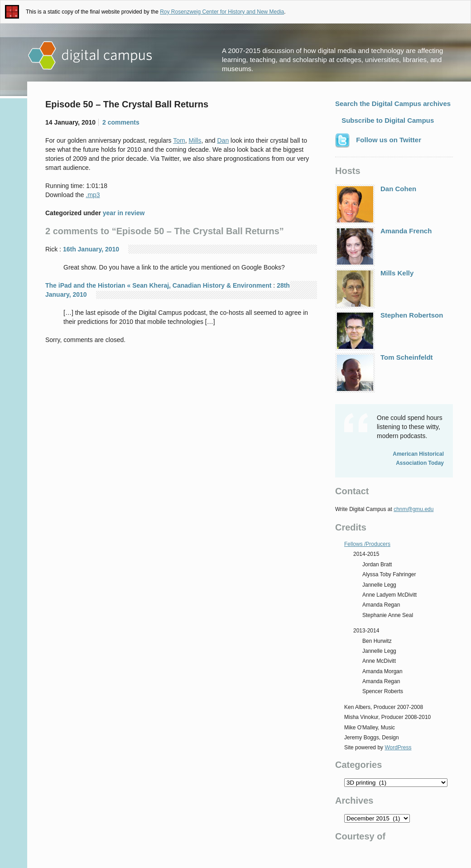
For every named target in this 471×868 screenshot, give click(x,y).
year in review (124, 213)
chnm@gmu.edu (413, 509)
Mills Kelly (374, 289)
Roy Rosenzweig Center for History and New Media (222, 12)
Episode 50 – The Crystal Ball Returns (127, 104)
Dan (223, 140)
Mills (195, 140)
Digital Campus (91, 56)
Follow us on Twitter (378, 140)
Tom (179, 140)
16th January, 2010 (91, 249)
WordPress (398, 747)
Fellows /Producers (367, 544)
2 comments (121, 122)
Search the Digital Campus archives (393, 104)
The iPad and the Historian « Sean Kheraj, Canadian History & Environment (158, 285)
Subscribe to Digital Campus (387, 120)
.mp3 (93, 195)
